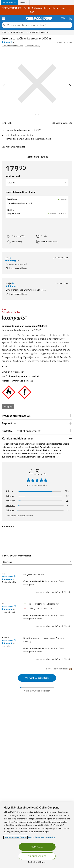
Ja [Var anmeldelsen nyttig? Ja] (59, 592)
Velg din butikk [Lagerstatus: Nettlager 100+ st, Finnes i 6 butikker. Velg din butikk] (14, 214)
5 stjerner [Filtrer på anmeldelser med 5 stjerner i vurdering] (10, 491)
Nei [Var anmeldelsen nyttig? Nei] (66, 592)
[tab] (9, 2)
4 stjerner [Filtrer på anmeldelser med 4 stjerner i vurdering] (10, 496)
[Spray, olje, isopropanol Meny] (27, 32)
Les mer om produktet (13, 147)
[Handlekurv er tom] (70, 18)
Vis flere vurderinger (37, 678)
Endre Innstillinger (37, 862)
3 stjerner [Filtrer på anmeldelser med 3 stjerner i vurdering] (10, 501)
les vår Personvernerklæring (42, 837)
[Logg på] (63, 18)
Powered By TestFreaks (59, 669)
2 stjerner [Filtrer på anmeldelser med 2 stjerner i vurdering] (10, 505)
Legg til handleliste (62, 123)
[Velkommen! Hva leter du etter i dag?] (39, 25)
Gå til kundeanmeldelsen (16, 268)
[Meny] (4, 18)
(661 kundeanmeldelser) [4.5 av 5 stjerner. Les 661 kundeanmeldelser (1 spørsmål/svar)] (13, 46)
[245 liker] (8, 123)
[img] (70, 86)
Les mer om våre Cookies (16, 837)
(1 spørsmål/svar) (32, 46)
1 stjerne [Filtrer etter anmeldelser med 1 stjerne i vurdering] (10, 510)
